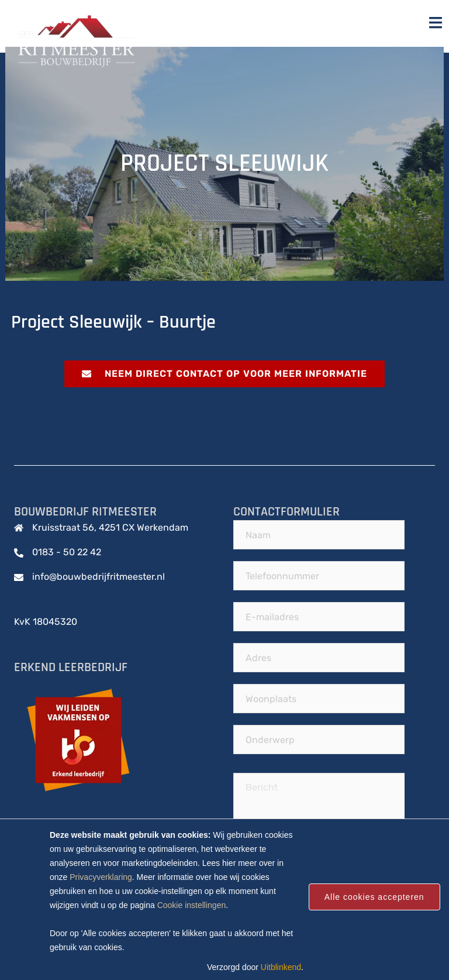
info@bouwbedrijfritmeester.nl (99, 577)
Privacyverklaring (101, 877)
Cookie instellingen (192, 905)
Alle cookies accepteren (374, 897)
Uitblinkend (281, 967)
